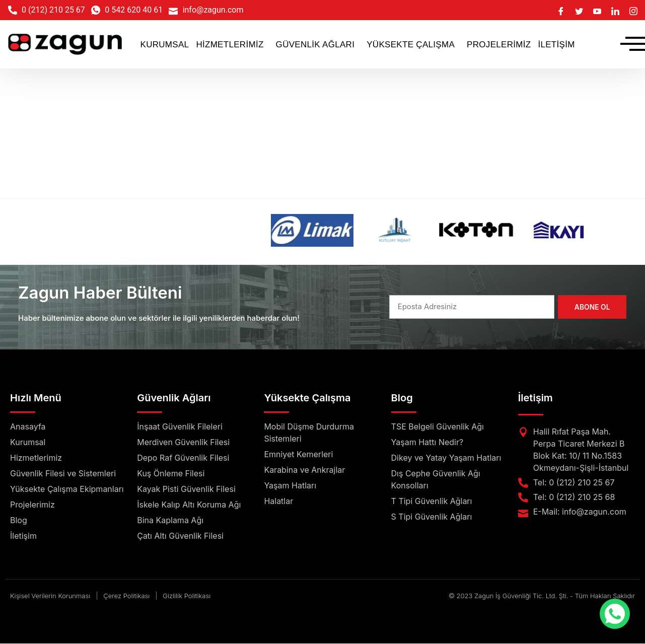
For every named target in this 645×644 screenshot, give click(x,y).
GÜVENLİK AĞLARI (315, 45)
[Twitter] (579, 10)
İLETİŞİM (556, 45)
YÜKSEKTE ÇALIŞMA (411, 45)
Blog (402, 398)
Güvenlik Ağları (174, 398)
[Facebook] (561, 10)
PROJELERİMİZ (499, 45)
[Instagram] (633, 10)
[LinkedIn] (615, 10)
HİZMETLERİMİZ (230, 45)
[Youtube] (597, 10)
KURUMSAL (165, 45)
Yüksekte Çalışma (307, 398)
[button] (232, 45)
